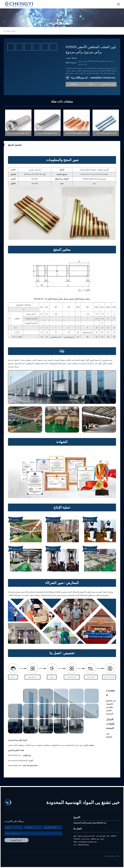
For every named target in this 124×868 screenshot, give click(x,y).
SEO (118, 856)
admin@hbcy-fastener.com (18, 760)
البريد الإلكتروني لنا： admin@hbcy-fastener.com (93, 78)
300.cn (114, 856)
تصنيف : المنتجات (71, 58)
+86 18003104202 (15, 755)
